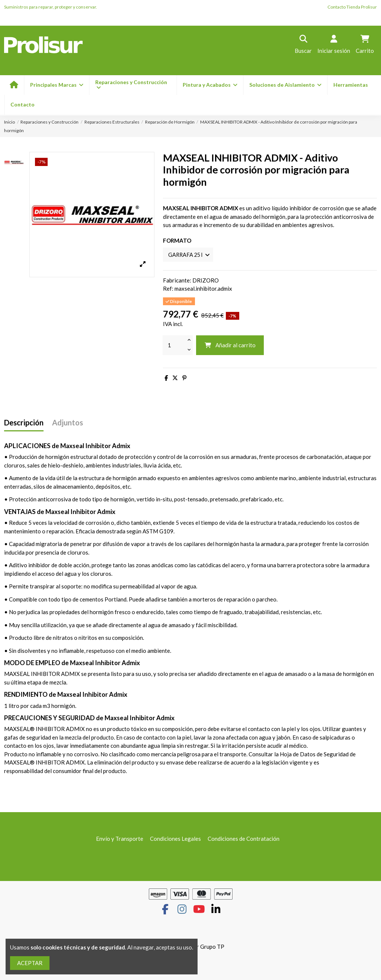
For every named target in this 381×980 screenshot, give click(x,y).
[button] (210, 85)
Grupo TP (212, 947)
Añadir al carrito (230, 346)
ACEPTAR (30, 963)
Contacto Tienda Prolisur (352, 7)
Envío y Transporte (120, 839)
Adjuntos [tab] (68, 423)
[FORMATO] (189, 255)
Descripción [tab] (24, 423)
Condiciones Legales (175, 839)
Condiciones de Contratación (244, 839)
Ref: (168, 289)
